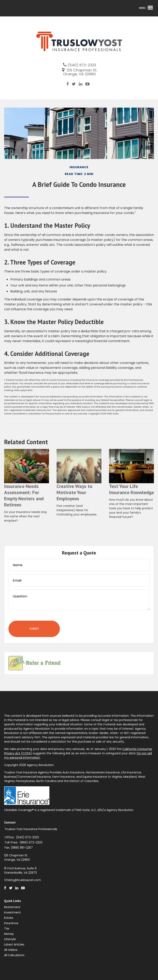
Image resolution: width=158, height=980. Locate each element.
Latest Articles (14, 944)
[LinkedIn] (82, 84)
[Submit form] (34, 629)
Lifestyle (10, 939)
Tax (7, 928)
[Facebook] (69, 84)
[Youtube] (89, 84)
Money (9, 934)
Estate (9, 918)
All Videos (11, 950)
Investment (12, 912)
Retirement (12, 907)
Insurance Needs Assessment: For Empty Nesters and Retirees (24, 495)
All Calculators (14, 955)
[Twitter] (75, 84)
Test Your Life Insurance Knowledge (131, 489)
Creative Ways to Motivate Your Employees (74, 492)
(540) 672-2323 (82, 65)
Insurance (11, 923)
